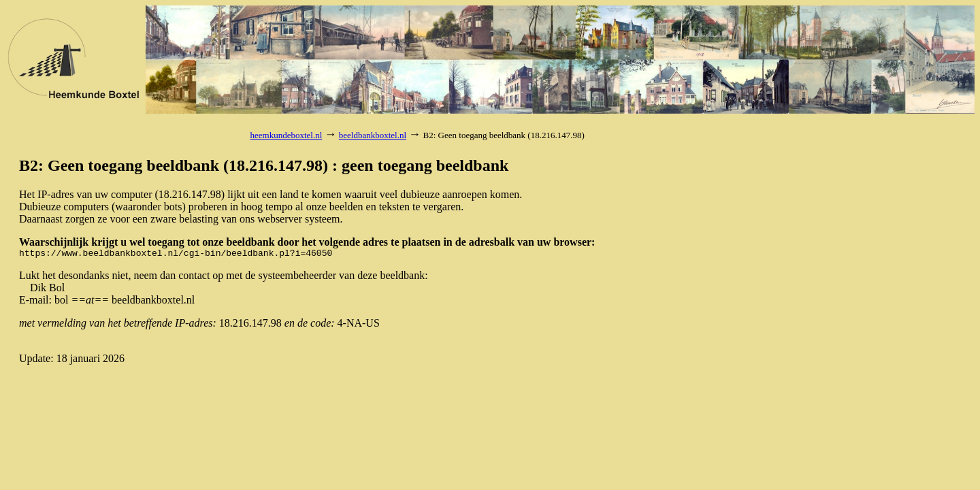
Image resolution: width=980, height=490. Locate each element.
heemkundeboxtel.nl (287, 135)
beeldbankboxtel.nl (373, 135)
